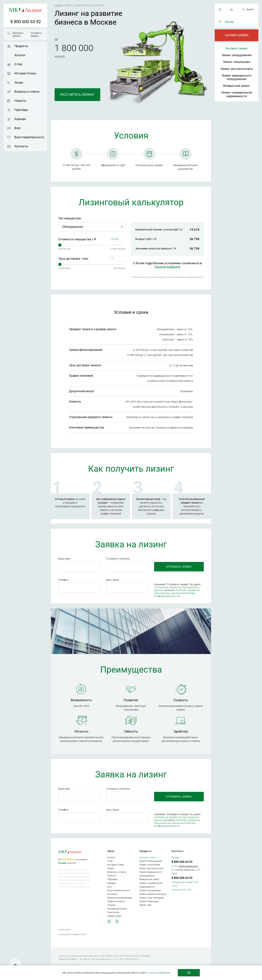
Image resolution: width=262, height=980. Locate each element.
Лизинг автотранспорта (237, 69)
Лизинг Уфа (145, 905)
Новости (20, 101)
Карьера (20, 119)
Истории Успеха (25, 73)
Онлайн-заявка (237, 35)
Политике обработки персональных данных (177, 592)
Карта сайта (64, 930)
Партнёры (21, 110)
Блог (18, 128)
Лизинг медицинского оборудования (237, 77)
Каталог (20, 55)
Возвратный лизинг (237, 86)
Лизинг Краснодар (149, 901)
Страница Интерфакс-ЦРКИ (72, 934)
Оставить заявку (36, 34)
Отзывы (111, 905)
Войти (250, 9)
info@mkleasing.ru (188, 866)
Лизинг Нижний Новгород (153, 894)
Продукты (21, 46)
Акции (19, 83)
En (232, 10)
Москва (229, 22)
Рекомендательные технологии (117, 911)
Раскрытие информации (120, 898)
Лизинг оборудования (237, 55)
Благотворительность (29, 137)
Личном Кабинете (167, 267)
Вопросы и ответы (27, 92)
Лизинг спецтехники (237, 62)
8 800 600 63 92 (26, 22)
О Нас (18, 64)
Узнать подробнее (159, 973)
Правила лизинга (116, 901)
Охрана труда (114, 916)
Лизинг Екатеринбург (150, 890)
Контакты (21, 146)
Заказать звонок (18, 34)
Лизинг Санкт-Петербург (152, 898)
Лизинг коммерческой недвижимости (237, 94)
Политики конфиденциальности (175, 595)
